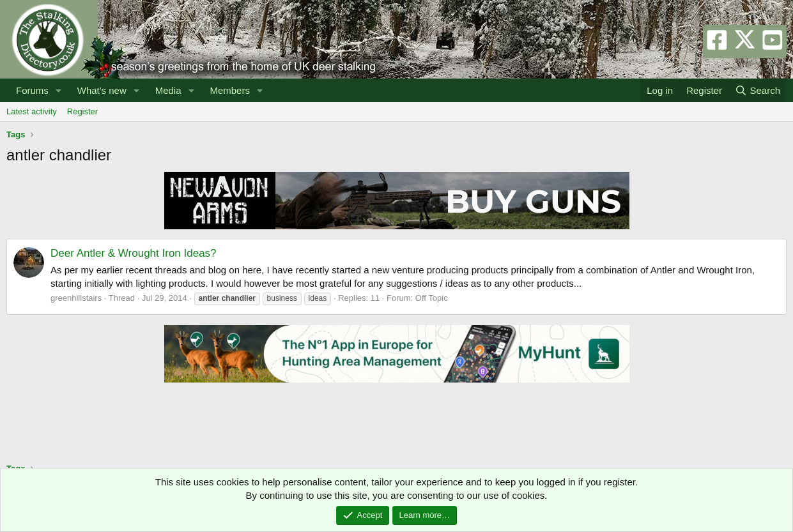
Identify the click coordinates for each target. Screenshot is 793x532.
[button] (59, 90)
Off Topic (432, 298)
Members (230, 90)
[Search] (758, 90)
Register (82, 111)
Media (168, 90)
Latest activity (32, 111)
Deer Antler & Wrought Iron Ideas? (134, 253)
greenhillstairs (76, 298)
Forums (32, 90)
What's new (102, 90)
